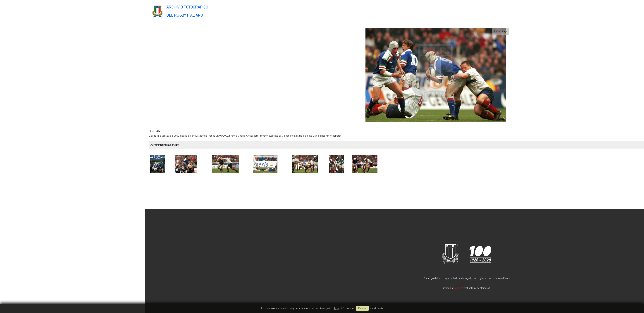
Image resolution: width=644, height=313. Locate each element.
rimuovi (362, 308)
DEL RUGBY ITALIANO (185, 16)
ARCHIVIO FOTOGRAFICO (187, 7)
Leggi (337, 308)
